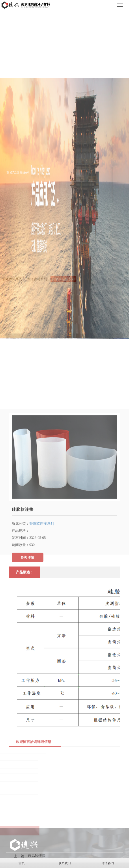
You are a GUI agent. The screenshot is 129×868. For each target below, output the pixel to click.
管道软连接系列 (42, 572)
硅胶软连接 (23, 558)
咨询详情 (28, 606)
